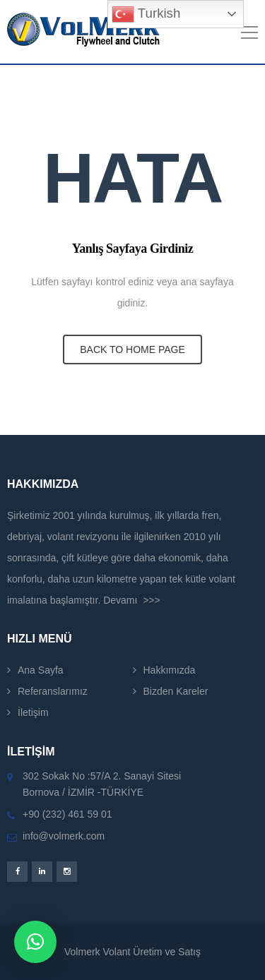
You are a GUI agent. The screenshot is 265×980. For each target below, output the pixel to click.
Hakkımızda (170, 670)
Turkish (146, 14)
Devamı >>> (132, 600)
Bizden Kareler (176, 691)
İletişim (33, 712)
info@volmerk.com (64, 836)
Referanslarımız (53, 691)
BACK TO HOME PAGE (132, 349)
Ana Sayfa (41, 670)
